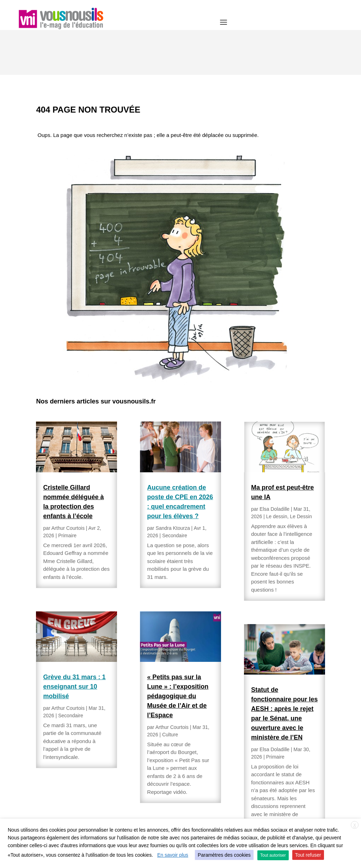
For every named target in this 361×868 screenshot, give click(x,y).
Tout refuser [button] (308, 855)
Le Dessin (301, 472)
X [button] (355, 825)
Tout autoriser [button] (273, 855)
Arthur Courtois (68, 483)
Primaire (67, 491)
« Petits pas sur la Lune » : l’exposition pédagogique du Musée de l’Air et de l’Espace (178, 651)
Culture (170, 690)
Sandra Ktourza (173, 483)
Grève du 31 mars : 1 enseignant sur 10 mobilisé (74, 642)
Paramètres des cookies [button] (224, 855)
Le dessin (277, 472)
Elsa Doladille (274, 464)
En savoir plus (173, 855)
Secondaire (71, 671)
